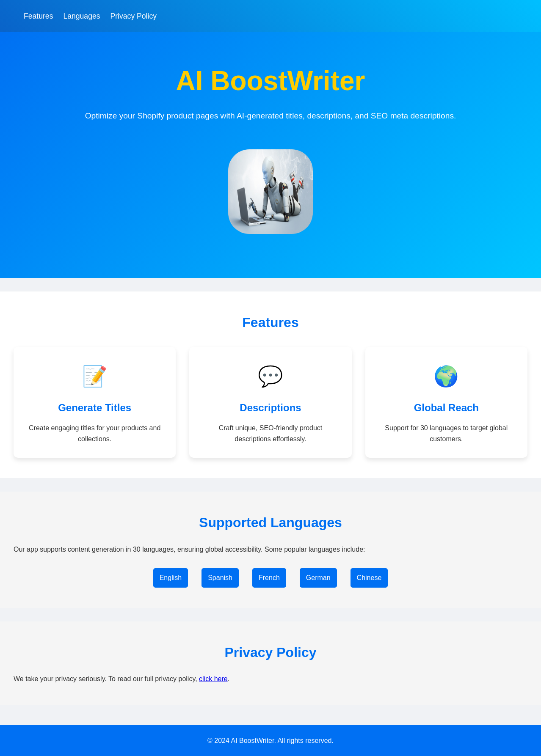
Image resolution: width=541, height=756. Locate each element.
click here (213, 679)
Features (38, 16)
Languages (81, 16)
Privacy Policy (134, 16)
